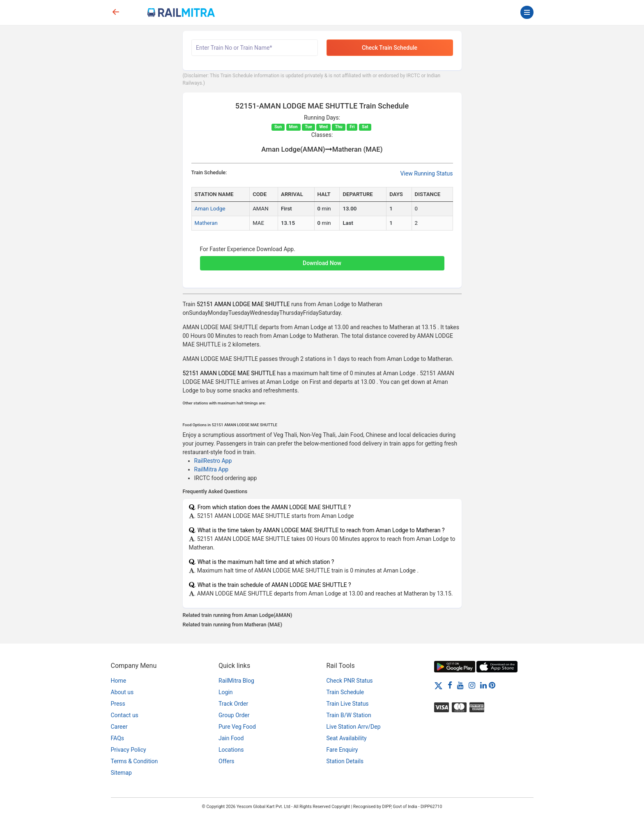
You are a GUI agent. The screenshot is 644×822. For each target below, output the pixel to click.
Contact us (125, 715)
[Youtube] (460, 685)
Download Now (322, 263)
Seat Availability (347, 738)
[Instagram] (472, 685)
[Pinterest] (492, 685)
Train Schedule (345, 692)
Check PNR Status (350, 681)
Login (226, 692)
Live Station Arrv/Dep (354, 727)
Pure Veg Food (237, 727)
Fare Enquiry (342, 750)
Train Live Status (348, 704)
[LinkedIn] (483, 685)
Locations (231, 750)
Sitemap (121, 773)
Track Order (233, 704)
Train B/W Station (349, 715)
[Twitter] (438, 685)
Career (119, 727)
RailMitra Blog (236, 681)
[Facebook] (450, 685)
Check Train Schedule (390, 48)
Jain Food (231, 738)
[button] (322, 259)
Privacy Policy (129, 750)
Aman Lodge (210, 209)
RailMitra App (212, 469)
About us (122, 692)
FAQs (118, 738)
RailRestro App (213, 461)
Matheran (206, 223)
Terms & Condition (135, 761)
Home (119, 681)
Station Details (345, 761)
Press (118, 704)
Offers (227, 761)
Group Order (234, 715)
